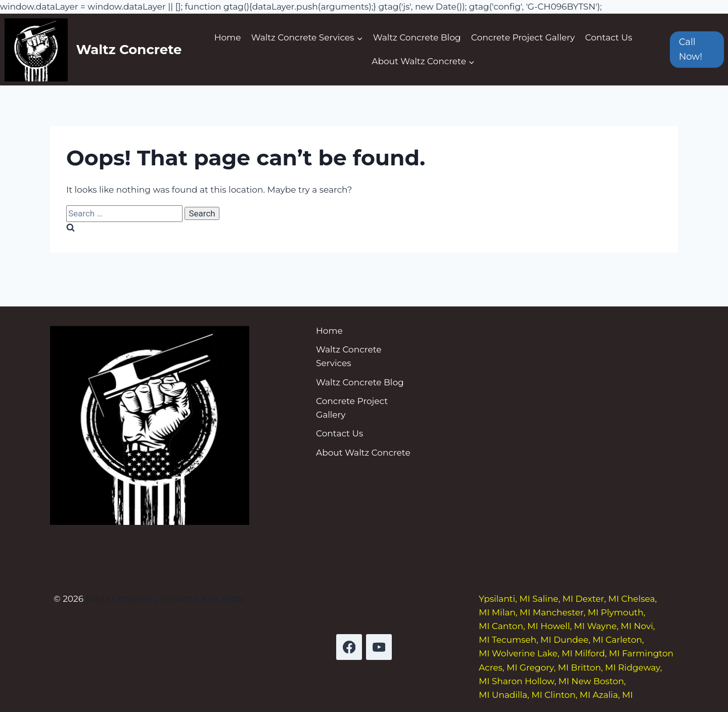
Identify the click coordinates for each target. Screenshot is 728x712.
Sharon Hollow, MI (531, 681)
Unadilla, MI (517, 695)
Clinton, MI (567, 695)
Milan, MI (511, 612)
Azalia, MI (613, 695)
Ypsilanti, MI (505, 599)
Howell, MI (563, 626)
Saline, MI (553, 599)
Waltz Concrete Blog (417, 37)
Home (228, 37)
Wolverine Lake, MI (532, 653)
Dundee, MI (578, 640)
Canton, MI (515, 626)
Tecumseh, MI (522, 640)
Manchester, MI (566, 612)
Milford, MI (597, 653)
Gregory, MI (544, 668)
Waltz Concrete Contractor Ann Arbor (166, 599)
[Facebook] (349, 647)
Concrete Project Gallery (523, 37)
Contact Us (608, 37)
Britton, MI (593, 668)
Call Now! (691, 49)
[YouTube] (379, 647)
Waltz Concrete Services (349, 356)
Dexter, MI (597, 599)
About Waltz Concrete (363, 453)
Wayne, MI (609, 626)
